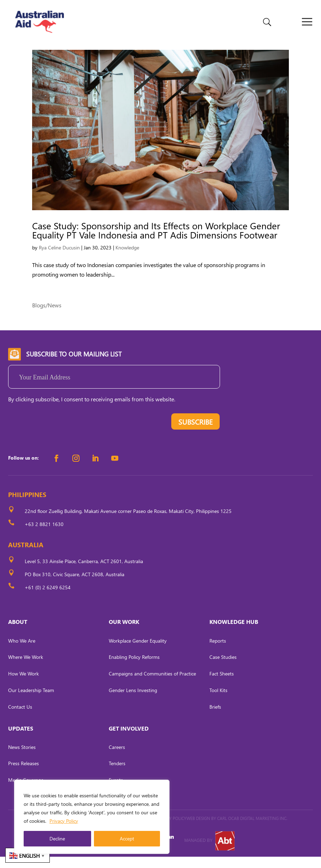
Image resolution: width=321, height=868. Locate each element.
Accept (127, 839)
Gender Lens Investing (133, 701)
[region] (92, 817)
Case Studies (223, 669)
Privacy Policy (64, 821)
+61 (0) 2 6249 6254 (48, 599)
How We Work (23, 685)
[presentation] (62, 435)
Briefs (215, 718)
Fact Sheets (222, 685)
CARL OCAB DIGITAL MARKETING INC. (252, 830)
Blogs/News (47, 316)
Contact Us (20, 718)
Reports (218, 652)
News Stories (22, 758)
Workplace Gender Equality (138, 652)
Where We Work (26, 669)
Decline (57, 839)
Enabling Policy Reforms (134, 669)
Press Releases (23, 775)
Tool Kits (218, 701)
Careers (117, 758)
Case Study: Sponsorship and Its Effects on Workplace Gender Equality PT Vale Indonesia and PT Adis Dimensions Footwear (156, 242)
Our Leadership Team (31, 701)
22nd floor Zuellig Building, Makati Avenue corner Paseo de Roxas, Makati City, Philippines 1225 (128, 523)
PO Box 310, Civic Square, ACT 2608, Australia (75, 586)
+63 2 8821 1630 (44, 536)
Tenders (117, 775)
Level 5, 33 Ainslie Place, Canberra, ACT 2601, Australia (84, 572)
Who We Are (22, 652)
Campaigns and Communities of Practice (152, 685)
